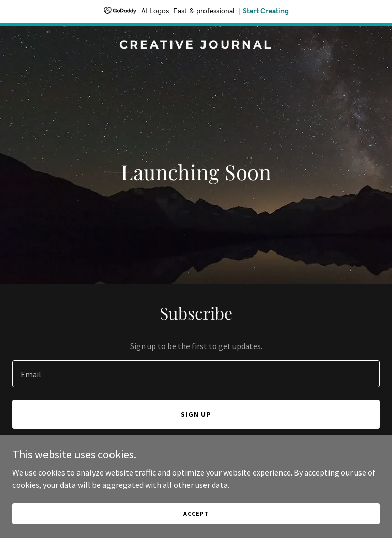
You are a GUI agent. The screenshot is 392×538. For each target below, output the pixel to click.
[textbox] (196, 374)
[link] (196, 45)
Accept (196, 513)
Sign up (196, 414)
